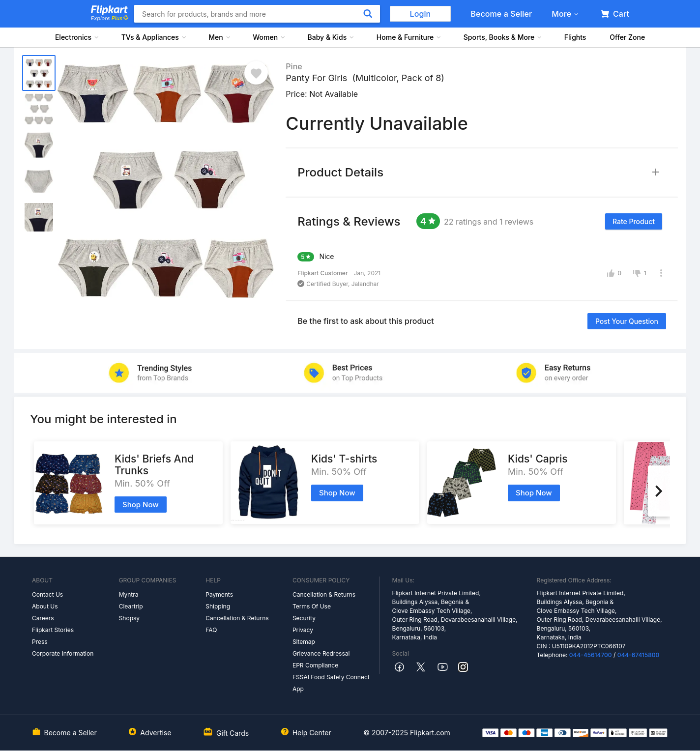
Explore (110, 18)
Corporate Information (63, 653)
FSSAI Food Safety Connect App (331, 683)
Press (40, 642)
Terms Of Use (312, 606)
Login (421, 14)
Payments (219, 594)
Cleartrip (131, 606)
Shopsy (129, 618)
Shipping (218, 606)
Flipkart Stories (53, 630)
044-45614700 (591, 655)
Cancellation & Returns (237, 618)
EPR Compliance (315, 665)
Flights (575, 37)
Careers (43, 618)
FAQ (211, 630)
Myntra (129, 594)
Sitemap (304, 642)
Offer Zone (627, 37)
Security (304, 618)
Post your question (627, 321)
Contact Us (47, 594)
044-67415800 (639, 655)
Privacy (303, 630)
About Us (45, 606)
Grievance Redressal (321, 653)
